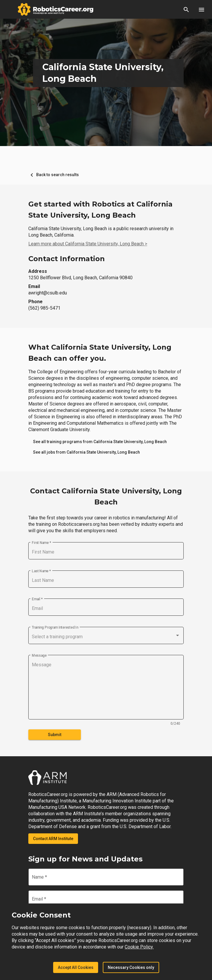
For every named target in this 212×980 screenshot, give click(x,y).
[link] (100, 442)
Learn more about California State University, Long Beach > (88, 244)
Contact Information (67, 259)
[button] (186, 9)
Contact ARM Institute (53, 839)
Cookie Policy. (139, 947)
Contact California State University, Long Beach (106, 496)
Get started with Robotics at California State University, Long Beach (100, 210)
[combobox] (106, 637)
